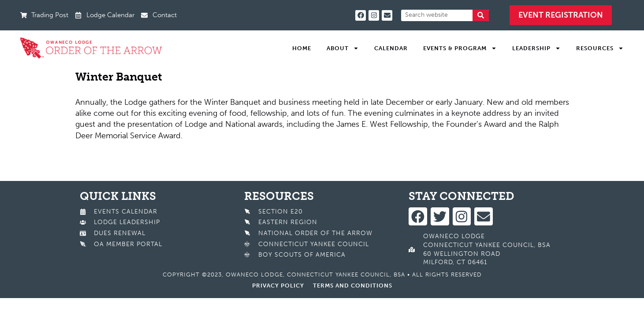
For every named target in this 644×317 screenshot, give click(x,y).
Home (302, 48)
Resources (600, 48)
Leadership (536, 48)
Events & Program (460, 48)
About (343, 48)
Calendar (391, 48)
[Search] (480, 15)
